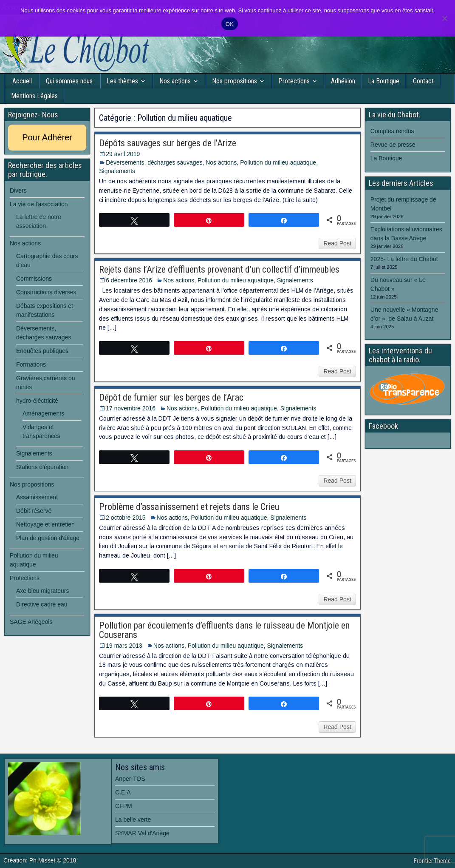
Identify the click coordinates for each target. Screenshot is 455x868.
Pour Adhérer (47, 137)
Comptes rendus (392, 131)
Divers (18, 191)
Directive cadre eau (42, 604)
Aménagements (43, 413)
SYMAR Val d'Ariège (142, 833)
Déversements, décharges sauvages (154, 162)
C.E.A (123, 792)
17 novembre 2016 (131, 408)
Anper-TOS (130, 779)
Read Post (337, 243)
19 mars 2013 (124, 646)
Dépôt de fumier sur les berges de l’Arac (171, 397)
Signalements (117, 171)
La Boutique (384, 81)
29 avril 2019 (123, 154)
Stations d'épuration (42, 467)
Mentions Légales (34, 96)
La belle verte (133, 820)
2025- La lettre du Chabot (404, 259)
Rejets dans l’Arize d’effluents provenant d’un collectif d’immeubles (219, 269)
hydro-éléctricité (37, 401)
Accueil (22, 81)
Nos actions (175, 81)
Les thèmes (122, 81)
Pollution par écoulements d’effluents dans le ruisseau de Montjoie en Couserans (224, 630)
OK (230, 24)
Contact (423, 81)
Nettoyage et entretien (45, 524)
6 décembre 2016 (129, 280)
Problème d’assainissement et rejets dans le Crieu (189, 507)
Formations (31, 364)
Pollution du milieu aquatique (278, 162)
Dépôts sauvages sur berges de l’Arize (168, 143)
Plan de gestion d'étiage (48, 538)
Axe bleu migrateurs (43, 591)
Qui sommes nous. (70, 81)
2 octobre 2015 (126, 518)
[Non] (444, 18)
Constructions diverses (46, 292)
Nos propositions (235, 81)
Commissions (34, 279)
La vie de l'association (39, 204)
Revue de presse (393, 145)
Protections (294, 81)
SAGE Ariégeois (31, 622)
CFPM (124, 806)
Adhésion (343, 81)
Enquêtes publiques (42, 351)
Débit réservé (34, 511)
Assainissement (37, 497)
